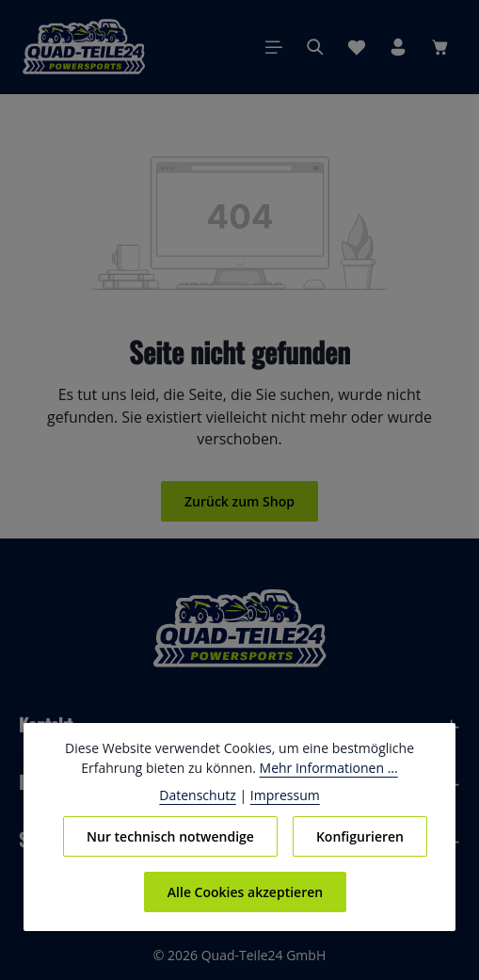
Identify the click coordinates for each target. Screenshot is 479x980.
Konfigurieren (359, 836)
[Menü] (274, 47)
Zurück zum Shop (239, 501)
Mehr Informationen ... (324, 767)
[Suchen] (315, 47)
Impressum (282, 795)
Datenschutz (201, 795)
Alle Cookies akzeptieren (245, 892)
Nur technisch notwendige (171, 836)
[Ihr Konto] (398, 47)
